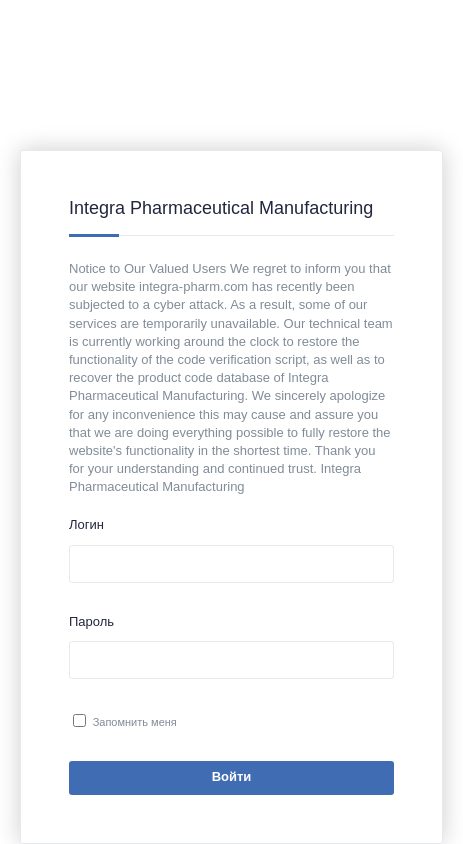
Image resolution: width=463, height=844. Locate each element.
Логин (86, 524)
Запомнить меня (135, 722)
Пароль (91, 621)
